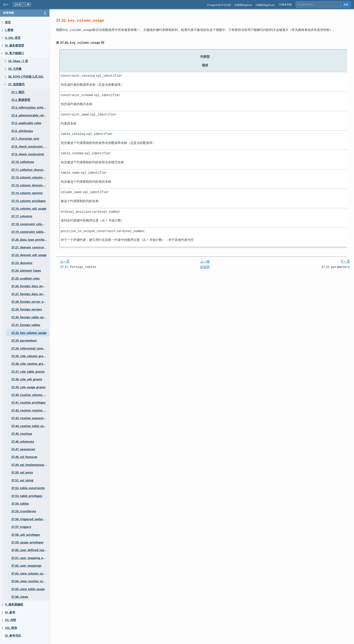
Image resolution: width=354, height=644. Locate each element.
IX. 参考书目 (13, 636)
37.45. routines (22, 434)
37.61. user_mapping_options (32, 558)
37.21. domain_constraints (30, 247)
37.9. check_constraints (28, 154)
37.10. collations (23, 162)
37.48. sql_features (24, 457)
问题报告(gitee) (243, 5)
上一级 (210, 256)
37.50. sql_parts (22, 472)
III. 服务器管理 (14, 45)
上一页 (74, 256)
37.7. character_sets (25, 139)
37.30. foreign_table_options (31, 317)
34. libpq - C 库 (18, 61)
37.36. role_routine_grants (30, 364)
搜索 (346, 5)
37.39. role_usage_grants (28, 387)
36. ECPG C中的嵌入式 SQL (26, 77)
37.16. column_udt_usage (29, 209)
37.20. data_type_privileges (30, 240)
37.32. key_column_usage (29, 333)
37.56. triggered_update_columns (34, 519)
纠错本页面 (285, 4)
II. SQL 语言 (13, 38)
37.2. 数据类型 (21, 100)
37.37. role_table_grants (28, 372)
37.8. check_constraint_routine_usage (35, 147)
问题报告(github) (265, 5)
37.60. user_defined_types (29, 550)
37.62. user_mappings (26, 566)
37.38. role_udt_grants (27, 379)
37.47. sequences (23, 449)
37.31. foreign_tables (26, 325)
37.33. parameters (24, 340)
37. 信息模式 (16, 84)
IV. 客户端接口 (14, 53)
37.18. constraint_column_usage (34, 224)
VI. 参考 (10, 612)
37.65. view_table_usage (28, 589)
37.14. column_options (27, 193)
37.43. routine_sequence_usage (33, 418)
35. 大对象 (15, 69)
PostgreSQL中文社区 (219, 5)
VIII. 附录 (11, 628)
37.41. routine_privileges (28, 403)
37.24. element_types (26, 271)
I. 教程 (9, 30)
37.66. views (20, 597)
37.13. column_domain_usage (32, 185)
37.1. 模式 (18, 92)
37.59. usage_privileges (27, 542)
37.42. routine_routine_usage (32, 410)
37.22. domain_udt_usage (29, 255)
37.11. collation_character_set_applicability (35, 170)
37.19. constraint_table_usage (32, 232)
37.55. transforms (24, 511)
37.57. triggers (21, 527)
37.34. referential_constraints (32, 348)
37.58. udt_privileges (26, 535)
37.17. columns (22, 216)
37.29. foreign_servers (27, 309)
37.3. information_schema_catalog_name (35, 107)
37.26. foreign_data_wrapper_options (35, 286)
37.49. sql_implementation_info (33, 465)
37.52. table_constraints (28, 488)
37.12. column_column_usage (32, 177)
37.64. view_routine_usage (30, 581)
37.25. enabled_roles (26, 278)
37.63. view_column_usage (30, 574)
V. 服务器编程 (14, 604)
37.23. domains (22, 263)
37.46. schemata (23, 442)
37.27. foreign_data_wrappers (32, 294)
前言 (8, 22)
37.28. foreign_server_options (32, 302)
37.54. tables (20, 504)
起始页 (210, 262)
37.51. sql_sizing (22, 480)
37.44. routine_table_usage (30, 426)
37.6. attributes (22, 131)
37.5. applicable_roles (26, 123)
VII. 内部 (10, 620)
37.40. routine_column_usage (32, 395)
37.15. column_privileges (28, 201)
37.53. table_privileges (27, 496)
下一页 (345, 256)
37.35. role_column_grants (30, 356)
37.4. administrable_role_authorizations (35, 115)
